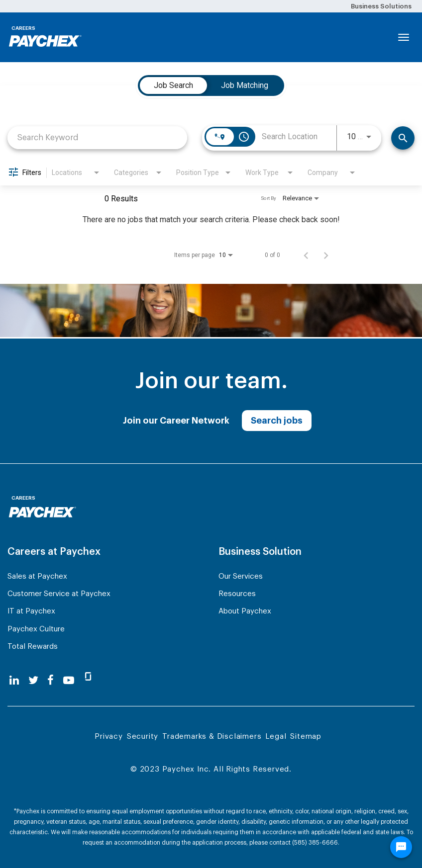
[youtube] (69, 680)
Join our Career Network (176, 421)
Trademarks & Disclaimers (212, 737)
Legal (276, 737)
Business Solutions (381, 6)
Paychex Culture (36, 629)
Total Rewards (33, 647)
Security (143, 737)
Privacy (109, 737)
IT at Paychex (31, 611)
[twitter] (33, 680)
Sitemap (306, 737)
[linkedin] (14, 680)
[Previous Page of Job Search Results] (306, 255)
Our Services (241, 576)
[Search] (403, 138)
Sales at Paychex (37, 576)
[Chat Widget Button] (401, 847)
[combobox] (97, 137)
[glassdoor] (88, 681)
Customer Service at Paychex (59, 594)
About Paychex (245, 611)
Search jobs (277, 421)
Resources (237, 594)
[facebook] (51, 680)
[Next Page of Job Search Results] (326, 255)
